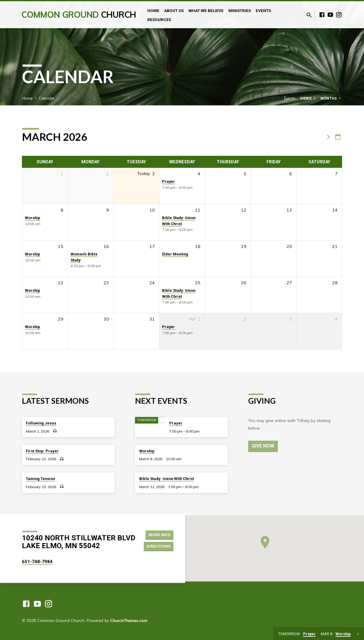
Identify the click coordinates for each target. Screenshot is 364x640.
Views (308, 98)
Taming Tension (40, 479)
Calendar (47, 98)
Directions (159, 546)
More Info (160, 534)
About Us (174, 11)
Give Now (263, 446)
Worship (33, 218)
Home (153, 11)
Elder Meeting (175, 254)
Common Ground (79, 15)
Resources (159, 20)
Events (263, 11)
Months (331, 98)
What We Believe (206, 11)
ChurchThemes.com (129, 620)
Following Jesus (41, 423)
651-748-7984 (37, 562)
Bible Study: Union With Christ (167, 479)
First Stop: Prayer (42, 451)
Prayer (168, 181)
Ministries (240, 11)
